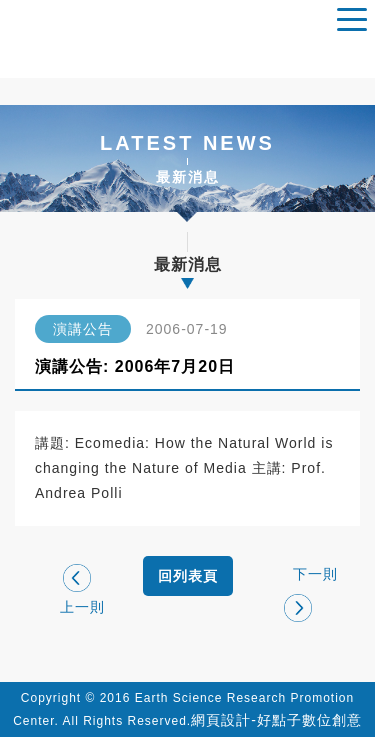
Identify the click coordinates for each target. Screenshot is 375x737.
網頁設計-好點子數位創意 (276, 720)
